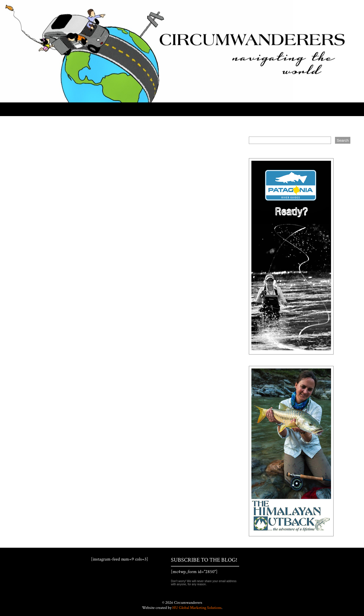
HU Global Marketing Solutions (197, 608)
